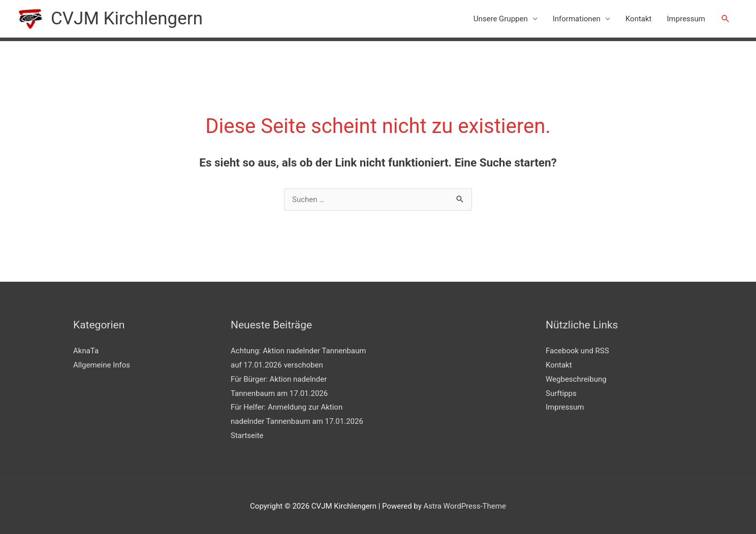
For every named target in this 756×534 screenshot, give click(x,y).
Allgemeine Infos (102, 365)
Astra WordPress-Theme (464, 506)
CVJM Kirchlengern (127, 19)
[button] (726, 19)
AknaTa (86, 351)
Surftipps (561, 393)
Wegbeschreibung (576, 379)
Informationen (577, 19)
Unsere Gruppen (501, 19)
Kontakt (639, 19)
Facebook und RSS (577, 351)
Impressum (686, 19)
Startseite (247, 436)
